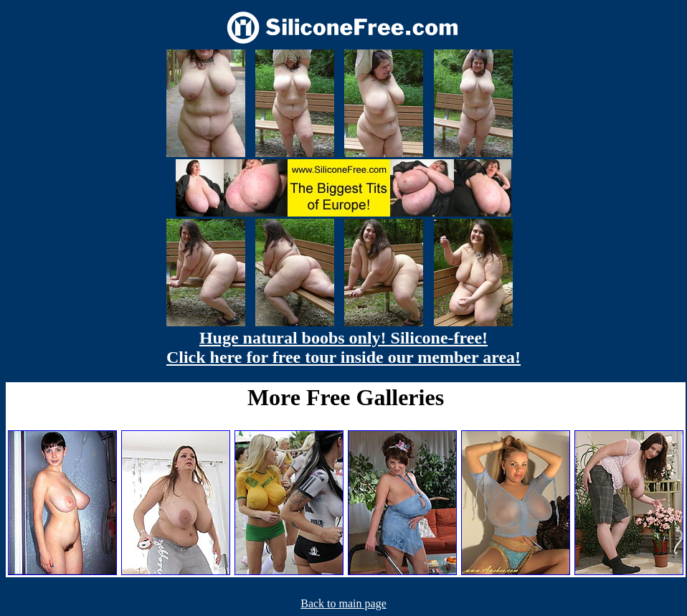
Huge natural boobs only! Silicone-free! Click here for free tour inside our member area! (343, 347)
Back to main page (343, 603)
